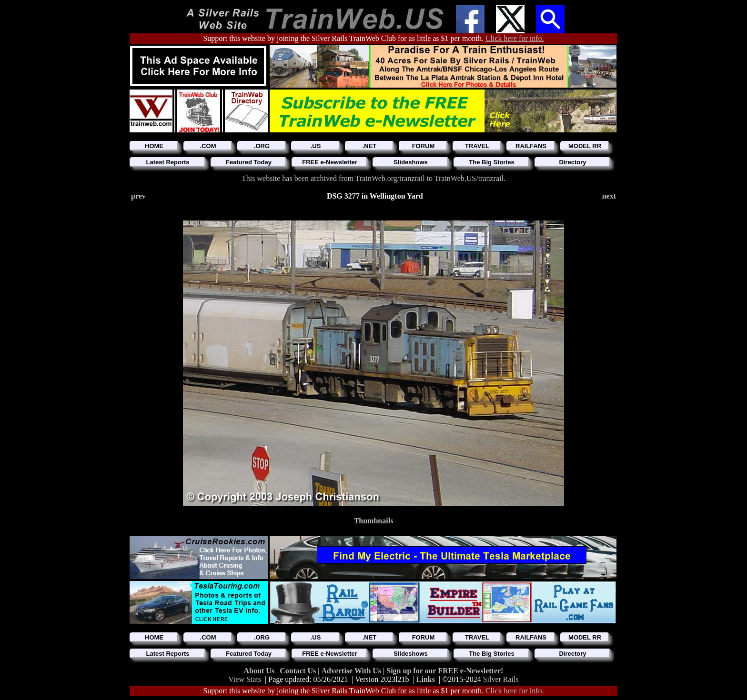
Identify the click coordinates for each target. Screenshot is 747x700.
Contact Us (299, 671)
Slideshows (411, 162)
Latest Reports (167, 162)
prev (138, 196)
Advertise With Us (352, 671)
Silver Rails (501, 679)
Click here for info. (515, 38)
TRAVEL (477, 146)
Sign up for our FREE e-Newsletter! (445, 671)
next (609, 196)
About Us (260, 671)
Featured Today (249, 162)
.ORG (262, 146)
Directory (572, 162)
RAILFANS (531, 146)
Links (426, 679)
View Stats (245, 679)
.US (316, 146)
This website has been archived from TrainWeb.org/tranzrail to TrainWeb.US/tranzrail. (373, 178)
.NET (370, 146)
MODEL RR (585, 146)
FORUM (424, 146)
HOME (154, 146)
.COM (208, 146)
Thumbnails (374, 521)
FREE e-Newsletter (330, 162)
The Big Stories (491, 162)
